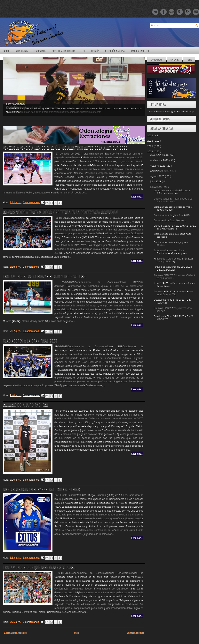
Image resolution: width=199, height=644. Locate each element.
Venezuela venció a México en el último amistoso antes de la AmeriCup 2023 (65, 148)
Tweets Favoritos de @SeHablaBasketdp (170, 111)
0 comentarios (31, 202)
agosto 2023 (158, 176)
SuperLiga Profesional (64, 51)
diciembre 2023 (159, 155)
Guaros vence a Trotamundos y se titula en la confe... (173, 200)
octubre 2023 (158, 165)
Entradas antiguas (135, 633)
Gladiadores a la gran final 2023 (30, 341)
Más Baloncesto (140, 51)
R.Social (175, 60)
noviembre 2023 (160, 160)
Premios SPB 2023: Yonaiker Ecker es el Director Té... (173, 293)
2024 (151, 146)
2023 (151, 151)
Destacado (157, 60)
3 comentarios (31, 479)
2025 (151, 141)
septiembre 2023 (160, 171)
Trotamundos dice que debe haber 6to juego (39, 567)
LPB (84, 51)
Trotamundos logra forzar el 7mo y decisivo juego (45, 276)
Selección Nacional (115, 51)
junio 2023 (157, 187)
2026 (151, 135)
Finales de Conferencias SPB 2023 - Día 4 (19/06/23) (174, 260)
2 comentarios (31, 267)
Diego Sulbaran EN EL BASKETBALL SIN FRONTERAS (41, 489)
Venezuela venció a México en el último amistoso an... (172, 192)
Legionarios (40, 51)
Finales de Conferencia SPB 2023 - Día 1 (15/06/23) (173, 268)
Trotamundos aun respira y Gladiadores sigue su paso (170, 252)
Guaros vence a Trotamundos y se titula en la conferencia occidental (61, 212)
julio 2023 (156, 181)
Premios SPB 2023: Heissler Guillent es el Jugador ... (174, 276)
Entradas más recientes (15, 633)
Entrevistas (21, 51)
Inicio (6, 51)
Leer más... (137, 197)
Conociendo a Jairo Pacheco (26, 405)
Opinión (95, 51)
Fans (189, 60)
